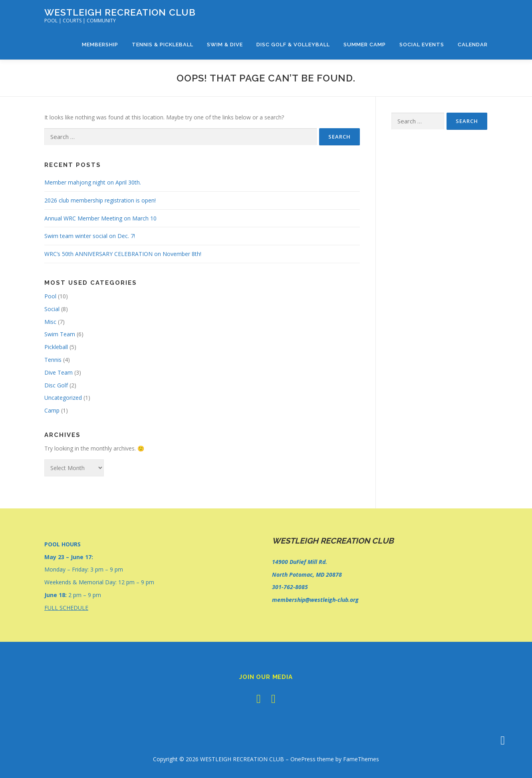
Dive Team (59, 372)
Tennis (53, 360)
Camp (52, 410)
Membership (100, 45)
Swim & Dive (225, 45)
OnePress (303, 759)
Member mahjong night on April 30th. (93, 182)
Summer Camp (365, 45)
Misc (50, 322)
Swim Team (60, 334)
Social (52, 309)
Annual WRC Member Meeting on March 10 (100, 218)
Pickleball (56, 347)
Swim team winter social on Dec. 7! (90, 236)
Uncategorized (63, 398)
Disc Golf (56, 385)
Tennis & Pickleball (163, 45)
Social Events (422, 45)
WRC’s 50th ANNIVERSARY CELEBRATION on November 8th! (123, 254)
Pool (50, 296)
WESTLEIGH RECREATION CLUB (120, 12)
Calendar (473, 45)
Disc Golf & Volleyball (293, 45)
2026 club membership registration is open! (100, 200)
